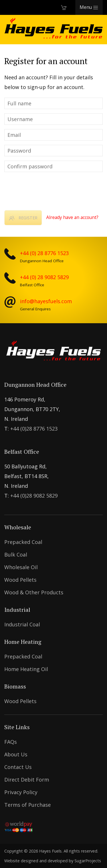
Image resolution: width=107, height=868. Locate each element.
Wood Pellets (20, 580)
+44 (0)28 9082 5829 (34, 496)
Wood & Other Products (34, 592)
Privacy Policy (21, 792)
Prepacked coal (23, 542)
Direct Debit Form (27, 780)
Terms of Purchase (28, 805)
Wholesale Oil (21, 567)
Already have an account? (72, 217)
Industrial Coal (22, 624)
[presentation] (48, 189)
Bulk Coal (16, 555)
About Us (16, 754)
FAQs (11, 742)
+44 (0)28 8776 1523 (34, 429)
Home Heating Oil (26, 669)
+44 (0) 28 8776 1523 (44, 253)
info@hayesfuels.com (46, 301)
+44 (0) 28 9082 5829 (44, 277)
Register (23, 218)
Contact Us (18, 767)
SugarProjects (88, 861)
